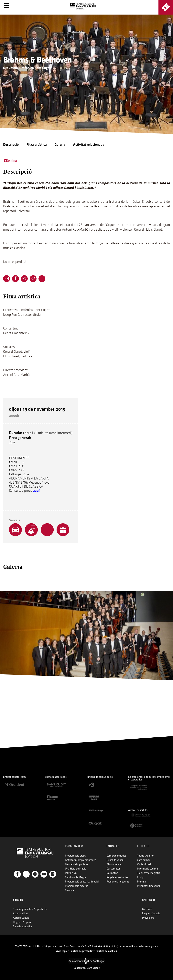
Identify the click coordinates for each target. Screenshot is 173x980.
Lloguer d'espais (22, 922)
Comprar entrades (116, 856)
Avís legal (62, 951)
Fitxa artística (37, 145)
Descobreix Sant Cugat (87, 968)
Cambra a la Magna (76, 877)
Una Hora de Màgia (76, 869)
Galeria (60, 145)
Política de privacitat (81, 951)
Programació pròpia (76, 856)
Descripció (11, 145)
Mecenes (147, 909)
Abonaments (114, 864)
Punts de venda (115, 860)
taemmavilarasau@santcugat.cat (139, 946)
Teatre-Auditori (146, 856)
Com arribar (143, 860)
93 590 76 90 (101, 946)
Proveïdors (148, 918)
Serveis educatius (23, 926)
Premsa (141, 882)
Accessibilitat (20, 913)
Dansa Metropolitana (77, 864)
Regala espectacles (117, 877)
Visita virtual (144, 864)
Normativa (112, 873)
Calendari (70, 890)
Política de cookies (106, 951)
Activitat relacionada (89, 145)
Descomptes (113, 869)
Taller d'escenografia (149, 873)
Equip (140, 877)
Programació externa (77, 886)
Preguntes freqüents (118, 882)
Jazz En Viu (71, 873)
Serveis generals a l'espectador (30, 909)
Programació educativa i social (82, 882)
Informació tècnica (147, 869)
